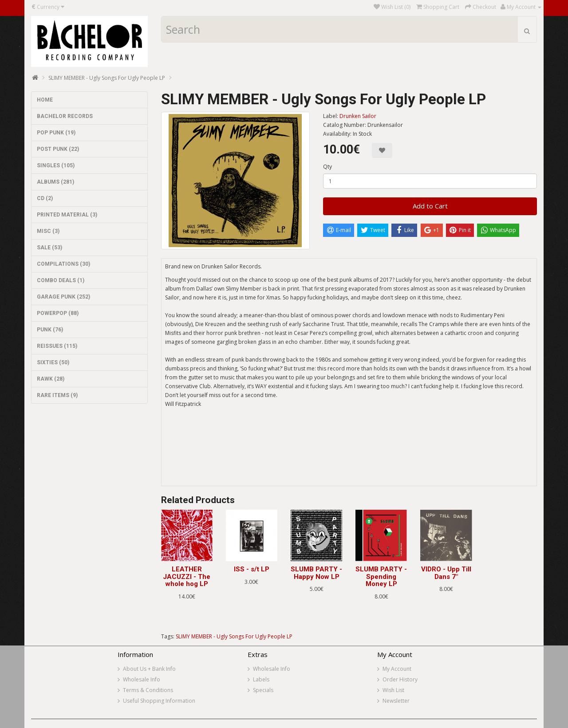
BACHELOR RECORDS (65, 116)
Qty (327, 167)
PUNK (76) (50, 330)
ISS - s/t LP (252, 569)
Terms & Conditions (148, 690)
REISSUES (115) (57, 346)
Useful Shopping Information (159, 701)
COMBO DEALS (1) (61, 280)
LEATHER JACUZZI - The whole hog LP (187, 576)
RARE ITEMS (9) (57, 395)
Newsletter (396, 701)
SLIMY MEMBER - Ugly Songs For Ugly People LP (107, 78)
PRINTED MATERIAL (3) (67, 215)
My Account (397, 669)
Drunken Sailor (358, 116)
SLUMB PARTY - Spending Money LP (381, 576)
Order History (400, 679)
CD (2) (45, 198)
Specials (263, 690)
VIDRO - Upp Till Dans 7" (446, 573)
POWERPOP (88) (58, 313)
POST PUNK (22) (58, 149)
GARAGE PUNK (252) (63, 297)
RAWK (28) (51, 379)
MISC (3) (48, 231)
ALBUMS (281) (55, 182)
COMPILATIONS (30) (63, 264)
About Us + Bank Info (149, 669)
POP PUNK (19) (56, 133)
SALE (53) (49, 248)
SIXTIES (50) (53, 362)
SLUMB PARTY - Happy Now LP (316, 573)
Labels (261, 679)
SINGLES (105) (56, 165)
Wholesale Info (142, 679)
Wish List (393, 690)
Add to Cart (430, 206)
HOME (45, 100)
